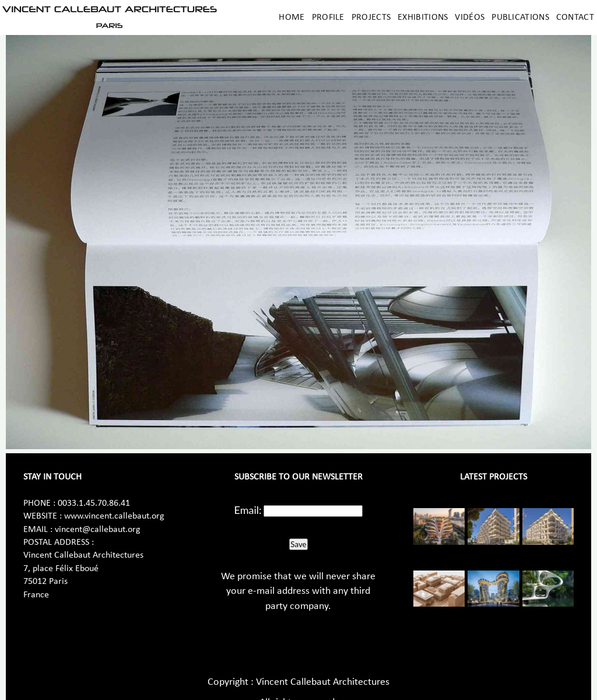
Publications (520, 17)
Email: (248, 510)
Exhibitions (423, 17)
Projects (371, 17)
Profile (328, 17)
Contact (575, 17)
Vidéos (470, 17)
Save (298, 544)
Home (292, 17)
